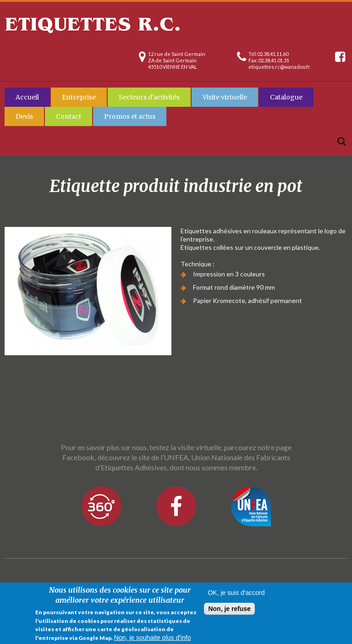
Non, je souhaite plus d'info (153, 638)
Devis (24, 116)
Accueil (27, 97)
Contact (69, 116)
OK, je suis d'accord (236, 593)
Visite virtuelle (225, 97)
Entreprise (79, 97)
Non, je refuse (229, 609)
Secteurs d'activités (149, 97)
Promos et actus (130, 116)
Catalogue (286, 97)
